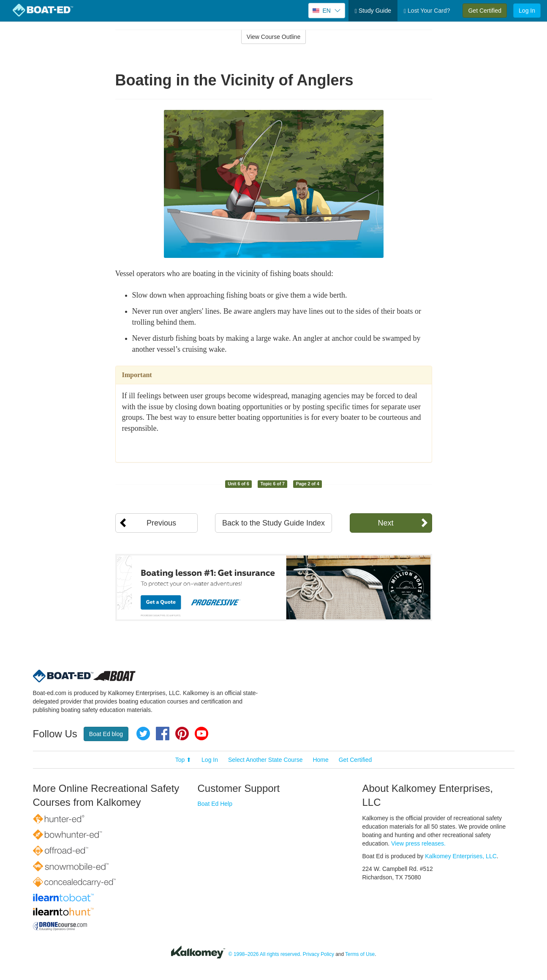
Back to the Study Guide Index (273, 523)
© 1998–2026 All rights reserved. (265, 954)
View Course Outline (273, 37)
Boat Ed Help (215, 804)
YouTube (201, 734)
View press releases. (418, 843)
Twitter (143, 734)
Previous (161, 523)
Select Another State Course (265, 760)
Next (385, 523)
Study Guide (373, 11)
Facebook (163, 734)
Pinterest (182, 734)
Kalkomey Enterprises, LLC (461, 856)
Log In (527, 11)
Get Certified (485, 11)
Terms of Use (360, 954)
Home (320, 760)
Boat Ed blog (106, 734)
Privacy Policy (318, 954)
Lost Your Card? (427, 11)
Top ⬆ (183, 760)
